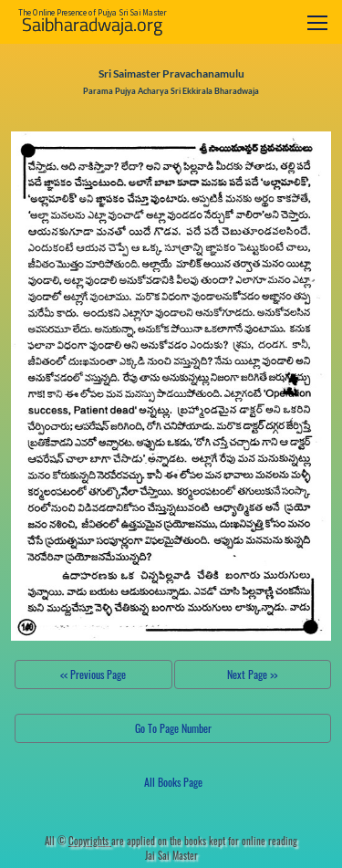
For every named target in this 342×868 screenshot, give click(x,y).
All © (78, 841)
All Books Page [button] (173, 782)
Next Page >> (252, 674)
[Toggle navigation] (317, 22)
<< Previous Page (93, 674)
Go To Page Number (173, 728)
